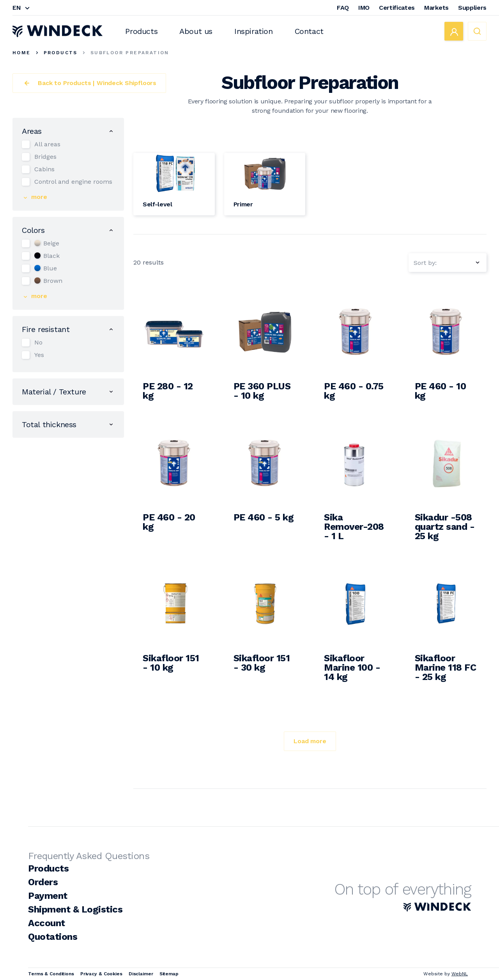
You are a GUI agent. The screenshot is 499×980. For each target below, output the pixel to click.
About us (196, 31)
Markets (436, 8)
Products (141, 31)
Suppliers (472, 8)
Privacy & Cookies (101, 974)
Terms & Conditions (51, 974)
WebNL (460, 974)
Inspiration (254, 31)
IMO (364, 8)
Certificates (397, 8)
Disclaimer (141, 974)
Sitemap (169, 974)
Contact (309, 31)
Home (22, 53)
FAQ (343, 8)
